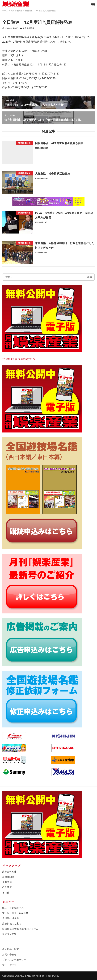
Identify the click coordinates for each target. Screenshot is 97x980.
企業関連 (7, 882)
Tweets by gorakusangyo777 (19, 359)
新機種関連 (8, 877)
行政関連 (7, 887)
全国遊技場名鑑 (11, 918)
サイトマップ (9, 965)
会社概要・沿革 (11, 949)
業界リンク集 (9, 934)
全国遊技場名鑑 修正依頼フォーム (20, 929)
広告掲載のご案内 (12, 923)
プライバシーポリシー (14, 960)
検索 (90, 277)
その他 (6, 893)
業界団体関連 (28, 28)
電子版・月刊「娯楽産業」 (17, 913)
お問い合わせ (9, 954)
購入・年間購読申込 (13, 908)
